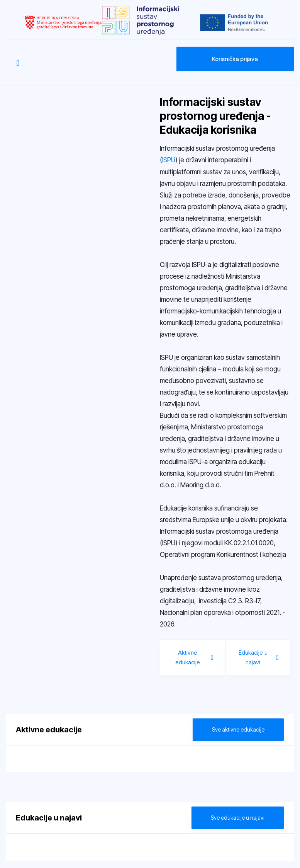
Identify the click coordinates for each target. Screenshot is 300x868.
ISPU (169, 160)
